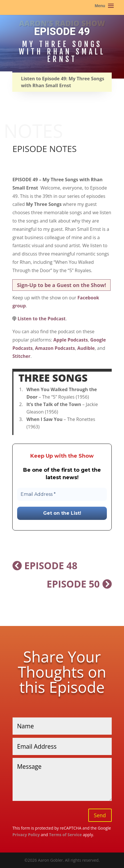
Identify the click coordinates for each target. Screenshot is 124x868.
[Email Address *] (62, 494)
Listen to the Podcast (42, 319)
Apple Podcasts (71, 340)
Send (100, 815)
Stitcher (21, 356)
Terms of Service (65, 835)
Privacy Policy (26, 835)
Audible (86, 348)
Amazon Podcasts (55, 348)
